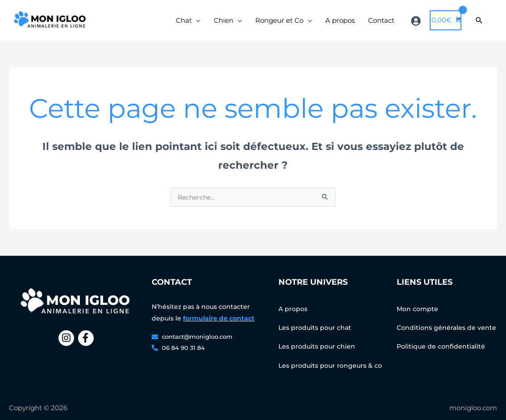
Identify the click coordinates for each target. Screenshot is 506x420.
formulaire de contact (219, 326)
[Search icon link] (479, 24)
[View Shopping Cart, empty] (446, 24)
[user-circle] (417, 24)
